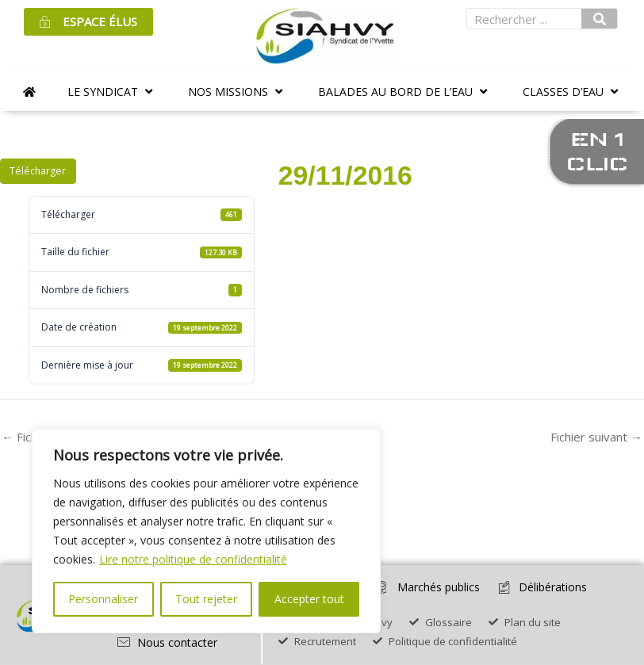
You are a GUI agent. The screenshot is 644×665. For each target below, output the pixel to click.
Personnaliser (103, 599)
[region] (206, 531)
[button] (112, 92)
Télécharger (38, 171)
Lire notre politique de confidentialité (193, 559)
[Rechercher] (600, 19)
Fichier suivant (596, 437)
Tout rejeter (206, 599)
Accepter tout (309, 599)
